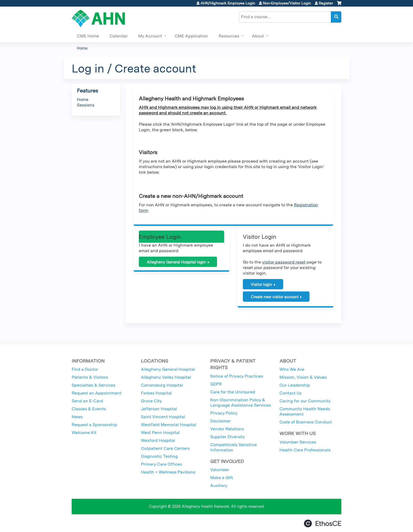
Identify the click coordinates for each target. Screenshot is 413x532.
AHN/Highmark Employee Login (228, 3)
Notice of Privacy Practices (237, 376)
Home (82, 48)
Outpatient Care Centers (165, 448)
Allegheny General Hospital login (176, 262)
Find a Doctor (85, 369)
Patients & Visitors (90, 377)
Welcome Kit (84, 433)
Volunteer (220, 470)
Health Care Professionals (305, 450)
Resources (229, 36)
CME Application (191, 36)
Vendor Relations (227, 429)
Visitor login (261, 284)
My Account (150, 36)
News (77, 417)
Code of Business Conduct (306, 422)
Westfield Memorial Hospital (169, 425)
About (258, 36)
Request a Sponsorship (94, 425)
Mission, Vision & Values (303, 377)
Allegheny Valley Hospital (166, 377)
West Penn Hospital (160, 433)
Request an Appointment (97, 393)
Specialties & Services (94, 385)
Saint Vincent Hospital (163, 417)
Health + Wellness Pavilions (168, 472)
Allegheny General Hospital (168, 369)
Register (326, 3)
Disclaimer (220, 421)
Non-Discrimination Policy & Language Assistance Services (240, 402)
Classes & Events (89, 409)
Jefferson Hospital (159, 409)
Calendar (119, 36)
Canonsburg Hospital (162, 385)
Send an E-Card (87, 401)
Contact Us (291, 393)
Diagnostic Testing (159, 456)
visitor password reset (284, 262)
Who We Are (292, 369)
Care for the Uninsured (233, 392)
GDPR (216, 384)
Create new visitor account (275, 297)
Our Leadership (295, 385)
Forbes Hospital (156, 393)
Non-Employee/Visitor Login (287, 3)
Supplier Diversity (227, 437)
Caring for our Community (305, 401)
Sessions (86, 105)
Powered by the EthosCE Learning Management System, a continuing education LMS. (323, 523)
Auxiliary (219, 485)
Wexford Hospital (158, 440)
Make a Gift (222, 478)
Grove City (151, 401)
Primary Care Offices (161, 464)
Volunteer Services (298, 442)
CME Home (88, 36)
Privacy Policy (224, 413)
